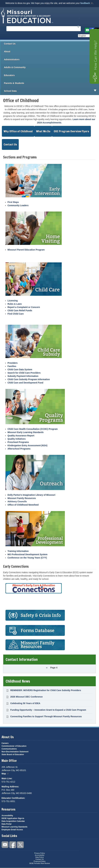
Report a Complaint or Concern (24, 307)
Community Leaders (18, 205)
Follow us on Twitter (20, 845)
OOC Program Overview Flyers (71, 131)
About (52, 52)
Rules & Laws (15, 304)
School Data (52, 91)
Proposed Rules (40, 861)
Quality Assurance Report (21, 436)
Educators (52, 75)
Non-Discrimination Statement (15, 752)
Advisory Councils (17, 501)
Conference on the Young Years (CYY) (27, 558)
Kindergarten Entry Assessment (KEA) (27, 445)
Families (12, 366)
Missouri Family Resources (22, 498)
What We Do (43, 131)
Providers (13, 363)
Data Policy (40, 857)
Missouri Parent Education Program (26, 250)
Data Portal (6, 824)
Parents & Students (52, 83)
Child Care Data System (20, 369)
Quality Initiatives (17, 439)
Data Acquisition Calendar (13, 821)
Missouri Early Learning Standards (26, 432)
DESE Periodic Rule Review (40, 863)
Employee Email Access (12, 830)
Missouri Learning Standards (14, 827)
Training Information (18, 551)
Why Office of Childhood (18, 131)
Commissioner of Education (14, 746)
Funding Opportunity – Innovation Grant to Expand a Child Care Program (48, 710)
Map (5, 774)
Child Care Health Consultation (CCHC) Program (33, 429)
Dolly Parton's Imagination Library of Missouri (31, 495)
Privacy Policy (40, 853)
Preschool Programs (18, 442)
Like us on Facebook (13, 845)
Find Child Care (16, 314)
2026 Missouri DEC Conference (26, 697)
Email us (87, 30)
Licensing (13, 301)
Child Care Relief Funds (20, 310)
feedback (87, 3)
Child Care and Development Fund (25, 383)
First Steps (13, 202)
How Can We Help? (95, 55)
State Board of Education (13, 754)
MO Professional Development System (27, 554)
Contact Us (10, 44)
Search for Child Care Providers (24, 373)
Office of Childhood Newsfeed (23, 505)
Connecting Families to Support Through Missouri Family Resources (46, 716)
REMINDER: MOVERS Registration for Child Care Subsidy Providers (46, 690)
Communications (9, 749)
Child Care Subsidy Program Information (29, 379)
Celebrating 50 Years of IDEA (25, 703)
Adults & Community (52, 67)
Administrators (52, 59)
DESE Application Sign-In (13, 818)
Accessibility (7, 816)
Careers (5, 743)
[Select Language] (88, 36)
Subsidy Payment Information (23, 376)
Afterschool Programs (19, 449)
